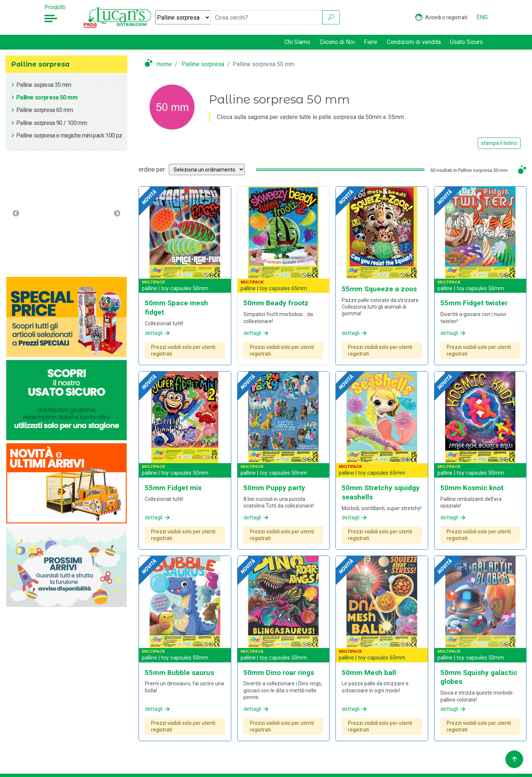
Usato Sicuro (466, 42)
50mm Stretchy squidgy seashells (381, 492)
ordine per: (152, 169)
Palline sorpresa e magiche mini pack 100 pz (69, 135)
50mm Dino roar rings (279, 673)
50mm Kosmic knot (472, 488)
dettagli (158, 333)
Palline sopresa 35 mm (44, 85)
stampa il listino (499, 143)
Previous (16, 214)
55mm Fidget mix (173, 488)
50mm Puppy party (274, 488)
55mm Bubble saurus (179, 673)
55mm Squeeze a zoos (379, 289)
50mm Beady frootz (276, 303)
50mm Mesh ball (369, 673)
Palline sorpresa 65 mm (45, 110)
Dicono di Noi (337, 42)
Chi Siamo (297, 42)
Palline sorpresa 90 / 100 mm (52, 123)
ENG (482, 17)
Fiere (371, 42)
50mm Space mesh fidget (176, 308)
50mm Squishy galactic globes (479, 677)
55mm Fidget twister (474, 303)
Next (117, 214)
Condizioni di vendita (414, 42)
